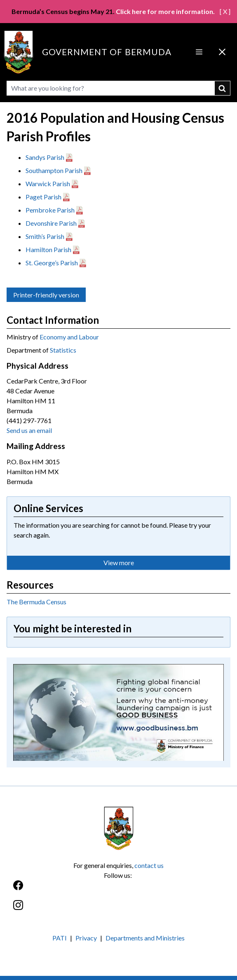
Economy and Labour (69, 337)
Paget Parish (43, 197)
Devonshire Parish (51, 223)
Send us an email (29, 430)
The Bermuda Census (36, 602)
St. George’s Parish (52, 263)
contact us (149, 865)
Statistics (63, 350)
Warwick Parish (48, 184)
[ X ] (225, 11)
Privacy (86, 938)
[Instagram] (118, 909)
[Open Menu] (199, 52)
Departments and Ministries (145, 938)
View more (119, 563)
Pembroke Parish (50, 210)
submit (223, 88)
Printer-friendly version (46, 295)
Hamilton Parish (48, 249)
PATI (60, 938)
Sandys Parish (45, 157)
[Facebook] (118, 890)
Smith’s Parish (45, 236)
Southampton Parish (54, 170)
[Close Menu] (222, 52)
